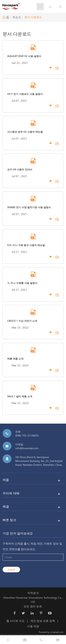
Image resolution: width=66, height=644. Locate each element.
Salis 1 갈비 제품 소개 (20, 396)
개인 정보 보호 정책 (43, 621)
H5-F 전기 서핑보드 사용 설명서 (25, 94)
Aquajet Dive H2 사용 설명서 (24, 56)
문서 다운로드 (33, 17)
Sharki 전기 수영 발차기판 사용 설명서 (29, 207)
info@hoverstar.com (27, 448)
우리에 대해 (11, 493)
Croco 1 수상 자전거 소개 (22, 321)
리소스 (17, 17)
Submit (11, 569)
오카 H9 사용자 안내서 (20, 169)
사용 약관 (33, 626)
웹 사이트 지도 (15, 621)
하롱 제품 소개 (15, 359)
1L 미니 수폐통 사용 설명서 (22, 283)
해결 (6, 506)
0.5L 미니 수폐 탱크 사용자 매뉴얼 (26, 245)
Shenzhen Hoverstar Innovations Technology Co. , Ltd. (33, 600)
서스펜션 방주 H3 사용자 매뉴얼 (25, 132)
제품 (6, 480)
